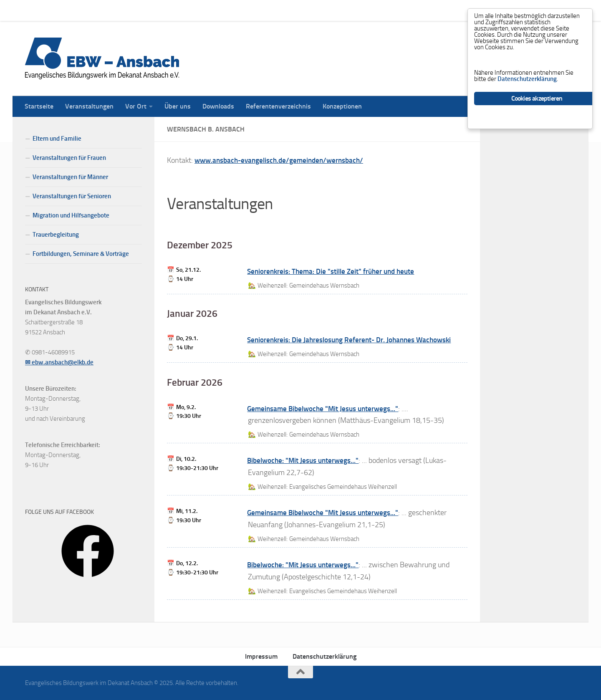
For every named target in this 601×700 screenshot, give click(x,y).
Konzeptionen (336, 10)
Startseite (33, 10)
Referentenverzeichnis (272, 10)
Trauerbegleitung (56, 235)
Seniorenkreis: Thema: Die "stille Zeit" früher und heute (335, 271)
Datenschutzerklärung (324, 656)
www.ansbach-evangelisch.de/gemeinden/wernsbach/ (283, 160)
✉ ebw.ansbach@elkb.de (59, 362)
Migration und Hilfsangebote (71, 215)
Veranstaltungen (83, 10)
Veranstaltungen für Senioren (72, 196)
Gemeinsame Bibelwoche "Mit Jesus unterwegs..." (326, 409)
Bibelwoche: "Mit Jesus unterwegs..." (305, 460)
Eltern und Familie (57, 139)
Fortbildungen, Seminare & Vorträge (81, 254)
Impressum (261, 656)
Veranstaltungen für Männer (70, 177)
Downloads (212, 10)
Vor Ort (130, 10)
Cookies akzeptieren (537, 108)
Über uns (171, 10)
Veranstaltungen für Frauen (69, 158)
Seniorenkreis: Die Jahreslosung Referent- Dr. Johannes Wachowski (355, 340)
